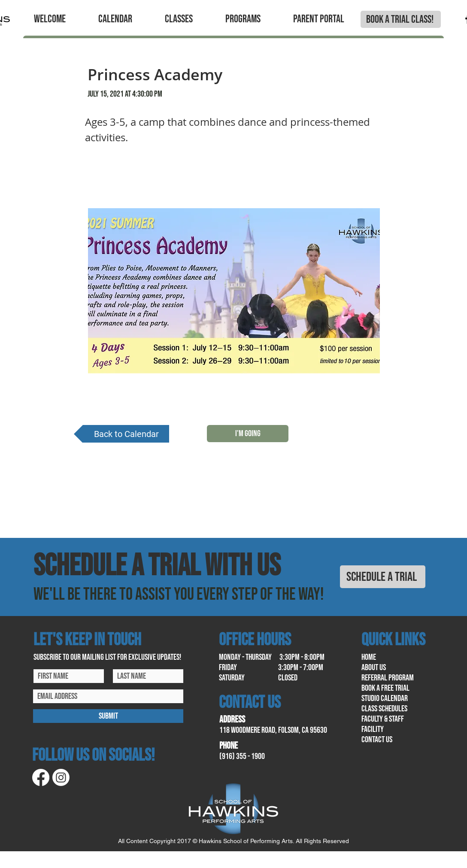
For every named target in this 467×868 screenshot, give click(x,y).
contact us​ (377, 740)
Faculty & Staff (383, 719)
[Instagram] (61, 777)
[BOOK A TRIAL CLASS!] (401, 19)
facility (373, 729)
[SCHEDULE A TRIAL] (383, 577)
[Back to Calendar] (121, 434)
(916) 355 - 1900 (242, 756)
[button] (50, 19)
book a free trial (385, 688)
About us (374, 668)
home (369, 657)
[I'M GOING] (248, 434)
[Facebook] (41, 777)
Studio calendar (385, 698)
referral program (388, 678)
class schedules (384, 709)
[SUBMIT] (108, 716)
